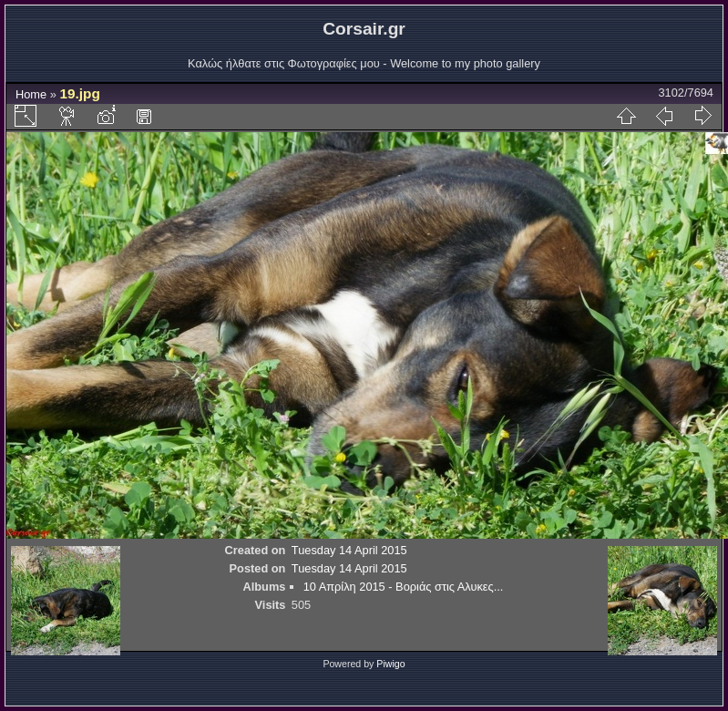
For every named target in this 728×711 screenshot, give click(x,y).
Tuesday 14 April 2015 (349, 550)
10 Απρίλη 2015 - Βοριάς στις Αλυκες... (404, 587)
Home (31, 94)
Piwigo (390, 664)
